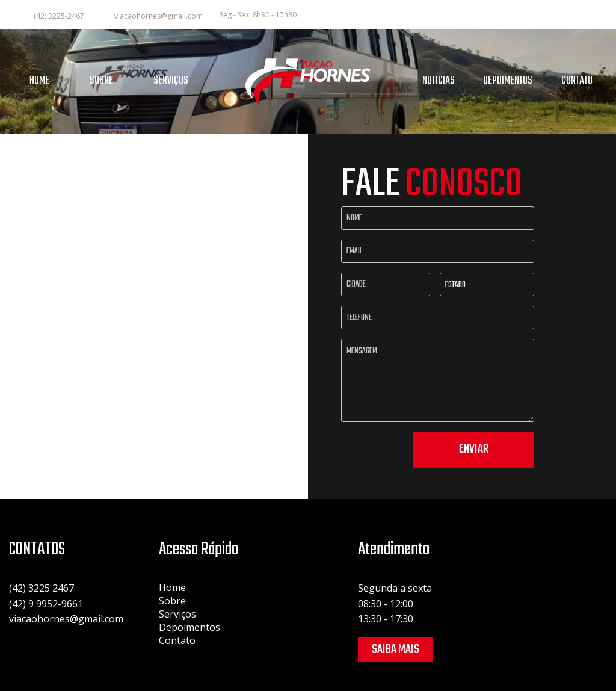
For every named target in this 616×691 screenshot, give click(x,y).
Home (172, 587)
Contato (177, 640)
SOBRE (101, 81)
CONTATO (577, 81)
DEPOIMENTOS (508, 81)
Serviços (177, 614)
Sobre (172, 601)
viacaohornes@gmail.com (159, 16)
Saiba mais (396, 649)
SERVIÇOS (171, 81)
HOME (39, 81)
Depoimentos (189, 627)
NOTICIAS (439, 81)
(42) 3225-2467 (59, 16)
